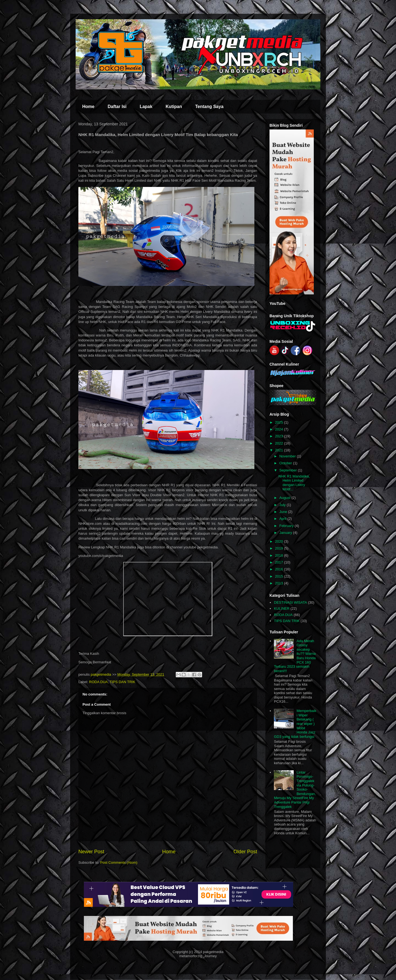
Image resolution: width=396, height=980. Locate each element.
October (286, 463)
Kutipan (174, 107)
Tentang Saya (209, 107)
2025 (280, 422)
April (284, 519)
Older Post (245, 852)
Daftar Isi (117, 107)
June (284, 512)
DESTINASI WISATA (290, 602)
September (289, 470)
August (285, 498)
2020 (280, 541)
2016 (280, 569)
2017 (280, 562)
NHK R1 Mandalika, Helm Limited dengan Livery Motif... (294, 483)
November (288, 456)
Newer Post (91, 852)
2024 (280, 429)
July (283, 505)
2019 (280, 548)
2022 (280, 443)
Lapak (146, 107)
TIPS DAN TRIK (123, 682)
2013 (280, 583)
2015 (280, 576)
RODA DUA (98, 682)
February (287, 526)
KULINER (282, 608)
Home (88, 107)
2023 (280, 436)
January (286, 533)
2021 (280, 450)
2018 (280, 555)
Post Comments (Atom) (119, 862)
